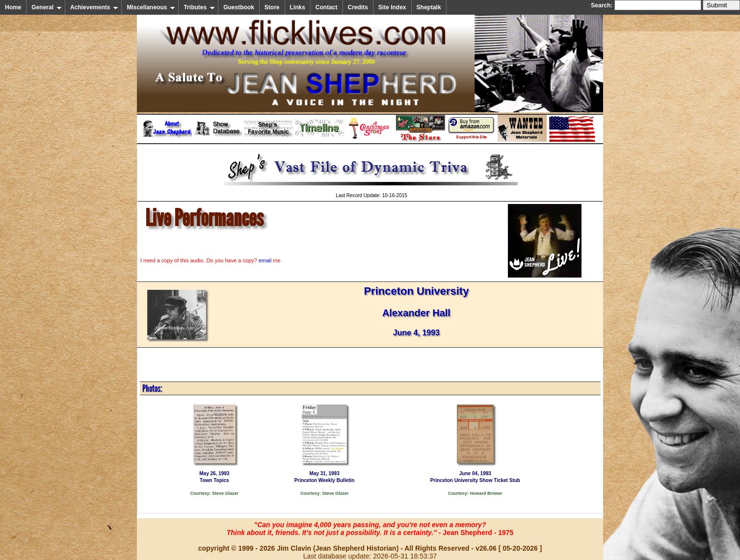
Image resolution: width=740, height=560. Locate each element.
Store (272, 7)
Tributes (199, 7)
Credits (358, 7)
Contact (327, 7)
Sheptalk (429, 7)
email (265, 260)
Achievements (94, 7)
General (47, 7)
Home (13, 7)
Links (298, 7)
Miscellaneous (151, 7)
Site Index (392, 7)
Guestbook (239, 7)
